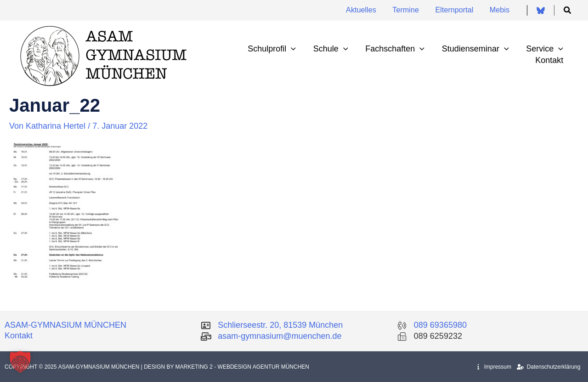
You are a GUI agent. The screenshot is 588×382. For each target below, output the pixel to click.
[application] (295, 49)
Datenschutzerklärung (548, 367)
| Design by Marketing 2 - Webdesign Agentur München (225, 367)
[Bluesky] (541, 11)
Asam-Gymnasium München (100, 367)
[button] (568, 11)
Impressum (494, 367)
